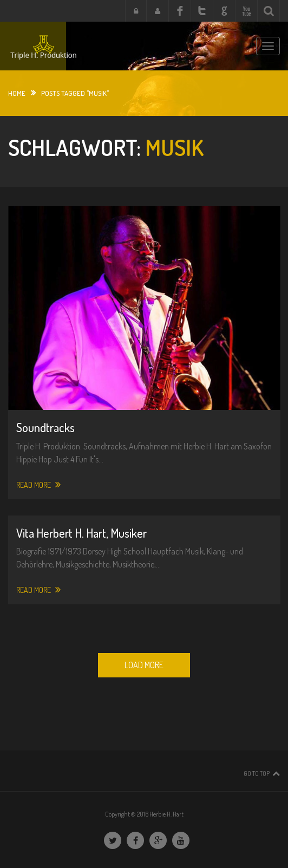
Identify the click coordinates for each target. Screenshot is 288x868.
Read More (38, 485)
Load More (144, 665)
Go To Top (257, 774)
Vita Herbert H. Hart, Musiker (81, 533)
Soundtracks (45, 427)
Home (17, 93)
